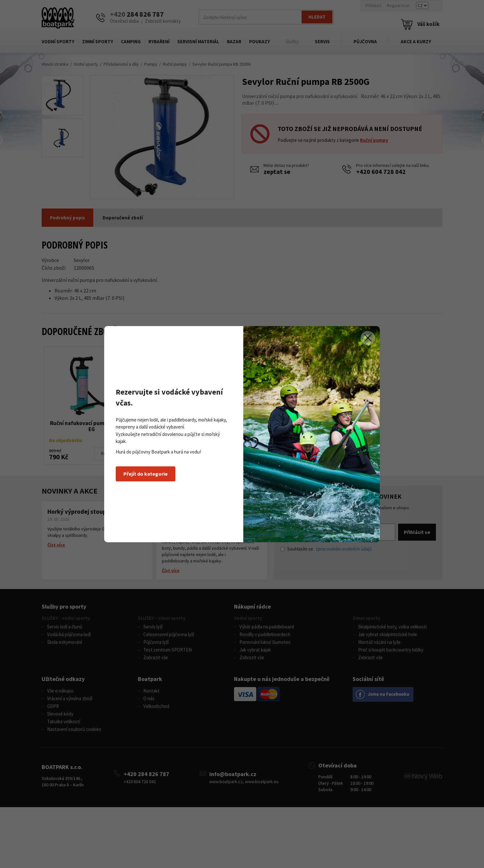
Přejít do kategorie (146, 474)
